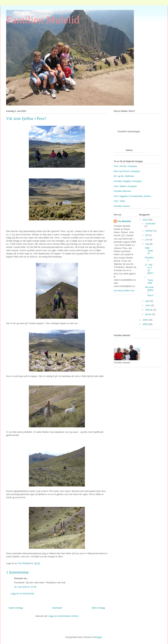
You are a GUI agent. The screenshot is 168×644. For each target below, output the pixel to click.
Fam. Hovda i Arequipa (125, 166)
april (148, 301)
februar (149, 310)
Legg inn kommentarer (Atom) (63, 616)
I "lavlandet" (149, 280)
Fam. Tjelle (119, 201)
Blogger (98, 637)
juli (147, 235)
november (150, 224)
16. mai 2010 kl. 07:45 (25, 587)
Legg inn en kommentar (22, 594)
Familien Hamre (122, 206)
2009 (146, 320)
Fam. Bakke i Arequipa (125, 186)
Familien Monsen (122, 191)
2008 (146, 324)
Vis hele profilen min (124, 291)
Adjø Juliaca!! (149, 250)
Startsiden (57, 608)
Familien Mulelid (43, 20)
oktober (150, 231)
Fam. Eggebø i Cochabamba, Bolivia (132, 196)
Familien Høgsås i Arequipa (128, 181)
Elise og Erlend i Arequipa (127, 171)
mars (148, 305)
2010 (146, 220)
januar (149, 314)
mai (148, 244)
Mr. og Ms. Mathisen (124, 176)
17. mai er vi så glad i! (149, 269)
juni (148, 240)
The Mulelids (124, 221)
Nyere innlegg (16, 608)
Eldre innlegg (98, 608)
